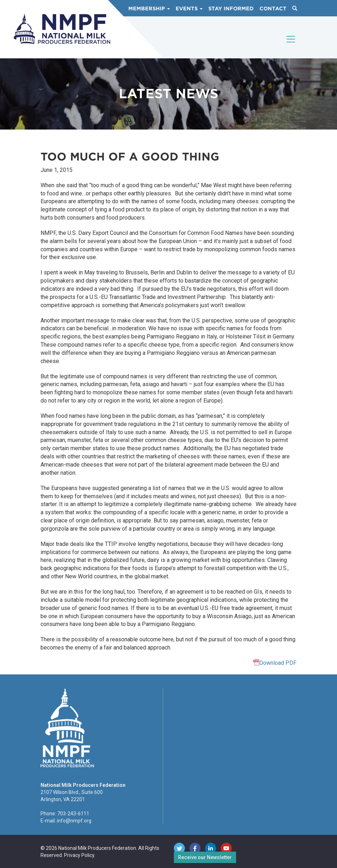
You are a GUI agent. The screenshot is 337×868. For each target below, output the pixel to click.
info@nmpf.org (74, 821)
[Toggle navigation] (291, 45)
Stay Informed (231, 9)
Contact (273, 9)
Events (189, 9)
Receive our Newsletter (205, 857)
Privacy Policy (79, 855)
